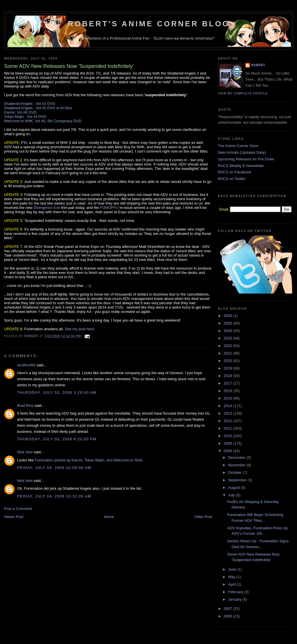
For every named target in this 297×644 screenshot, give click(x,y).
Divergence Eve (47, 208)
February (236, 592)
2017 (228, 383)
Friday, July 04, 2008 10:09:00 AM (54, 468)
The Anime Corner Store (238, 146)
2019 (228, 368)
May (232, 577)
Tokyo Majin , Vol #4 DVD (25, 117)
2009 (228, 443)
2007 (228, 609)
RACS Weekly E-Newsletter (241, 166)
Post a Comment (18, 509)
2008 (228, 451)
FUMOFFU (109, 208)
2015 (228, 398)
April (233, 584)
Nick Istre (25, 452)
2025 (228, 323)
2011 (228, 428)
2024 (228, 331)
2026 (228, 316)
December (237, 458)
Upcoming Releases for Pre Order (246, 159)
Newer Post (14, 517)
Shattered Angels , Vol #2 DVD (30, 104)
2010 (228, 436)
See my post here (79, 329)
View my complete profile (243, 93)
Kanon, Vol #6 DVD (20, 112)
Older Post (203, 517)
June (233, 569)
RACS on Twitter (232, 179)
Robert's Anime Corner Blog (149, 24)
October (235, 473)
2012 (228, 421)
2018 (228, 376)
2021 (228, 353)
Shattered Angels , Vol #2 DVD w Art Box (38, 108)
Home (109, 517)
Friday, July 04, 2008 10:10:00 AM (54, 496)
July (232, 495)
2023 (228, 338)
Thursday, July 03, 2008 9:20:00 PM (57, 439)
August (235, 488)
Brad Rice (25, 405)
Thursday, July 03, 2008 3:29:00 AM (57, 392)
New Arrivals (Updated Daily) (242, 152)
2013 (228, 413)
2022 (228, 346)
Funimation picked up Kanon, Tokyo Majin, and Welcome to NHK (88, 460)
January (235, 599)
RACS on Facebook (234, 172)
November (237, 465)
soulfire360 (26, 365)
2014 (228, 406)
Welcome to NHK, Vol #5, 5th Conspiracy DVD (43, 121)
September (238, 480)
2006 (228, 616)
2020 (228, 361)
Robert (258, 65)
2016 (228, 391)
